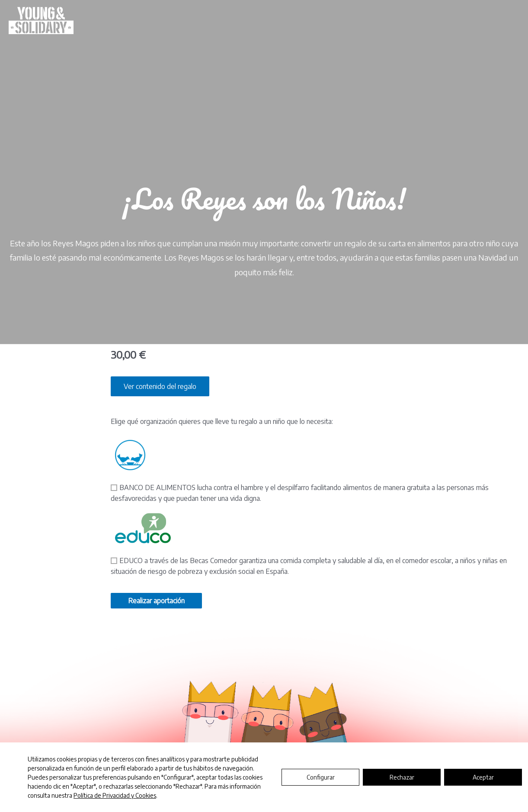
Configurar (321, 777)
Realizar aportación (156, 601)
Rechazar (402, 777)
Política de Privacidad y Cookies (115, 795)
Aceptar (483, 777)
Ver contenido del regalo (160, 386)
